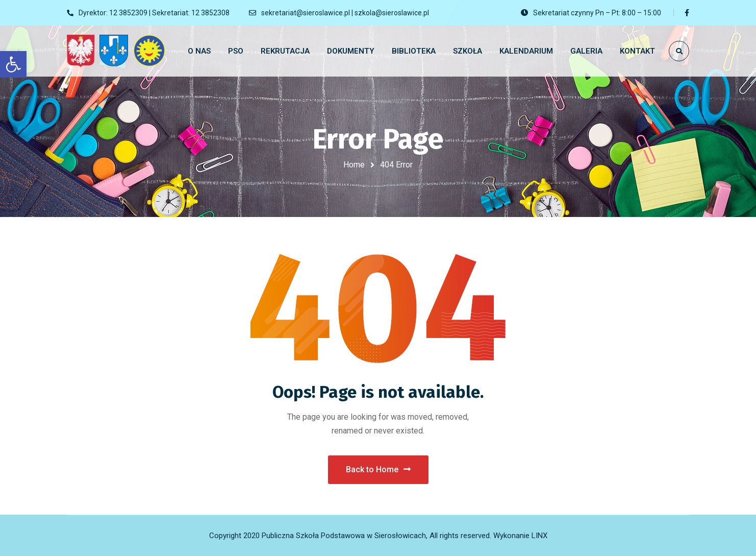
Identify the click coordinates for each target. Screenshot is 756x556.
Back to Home (378, 469)
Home (354, 165)
